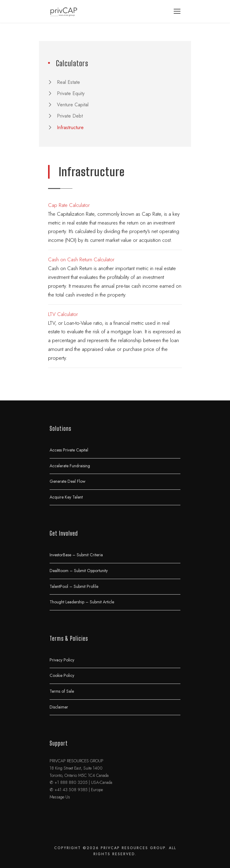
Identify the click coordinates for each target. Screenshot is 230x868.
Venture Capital (73, 105)
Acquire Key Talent (66, 497)
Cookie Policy (62, 675)
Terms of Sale (62, 691)
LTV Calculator (63, 314)
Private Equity (71, 93)
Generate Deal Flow (68, 481)
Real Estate (68, 82)
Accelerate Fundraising (70, 465)
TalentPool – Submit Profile (74, 586)
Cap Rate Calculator (69, 205)
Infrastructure (70, 127)
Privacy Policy (62, 660)
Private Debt (70, 116)
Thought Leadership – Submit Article (82, 602)
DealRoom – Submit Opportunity (79, 570)
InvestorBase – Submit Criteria (76, 555)
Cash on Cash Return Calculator (81, 259)
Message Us (60, 797)
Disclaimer (59, 707)
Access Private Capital (69, 450)
